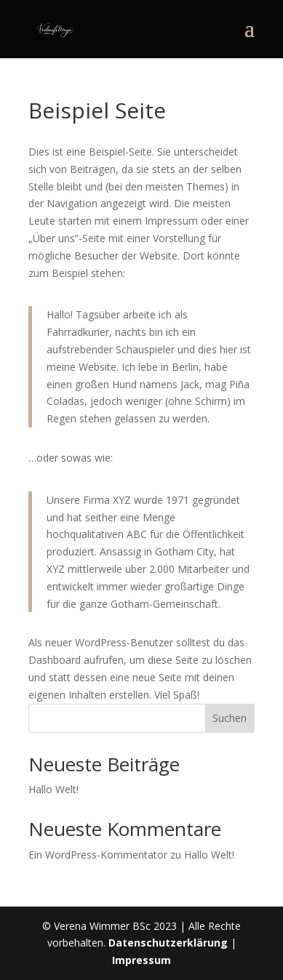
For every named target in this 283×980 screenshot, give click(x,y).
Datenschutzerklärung (168, 943)
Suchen (230, 718)
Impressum (141, 960)
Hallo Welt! (53, 789)
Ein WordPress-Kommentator (98, 855)
